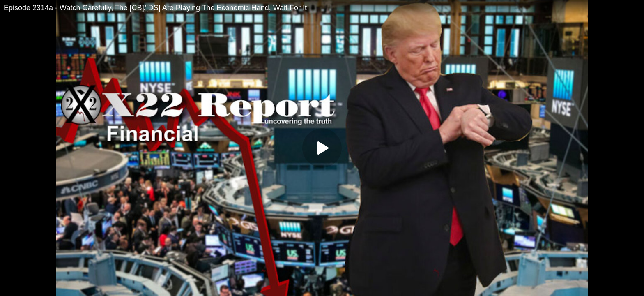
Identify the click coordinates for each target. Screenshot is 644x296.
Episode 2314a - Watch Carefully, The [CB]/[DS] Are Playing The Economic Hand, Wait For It (155, 8)
